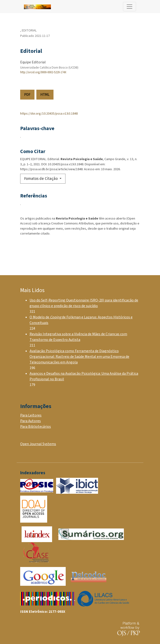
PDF (27, 94)
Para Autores (30, 421)
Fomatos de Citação (41, 179)
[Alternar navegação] (130, 7)
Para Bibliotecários (36, 427)
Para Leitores (31, 415)
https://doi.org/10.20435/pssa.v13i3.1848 (49, 114)
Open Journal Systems (38, 444)
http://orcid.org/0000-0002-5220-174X (43, 72)
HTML (45, 94)
